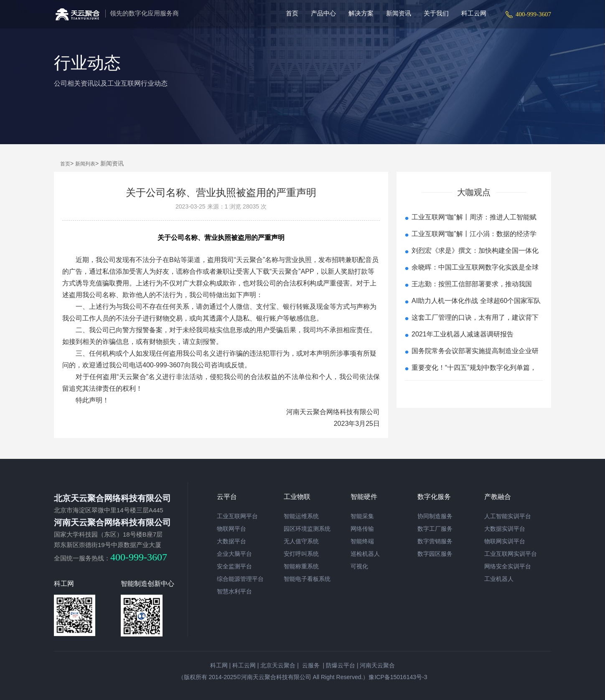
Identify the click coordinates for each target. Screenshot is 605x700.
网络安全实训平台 (508, 566)
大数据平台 (231, 541)
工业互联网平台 (237, 516)
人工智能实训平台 (508, 516)
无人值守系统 (301, 541)
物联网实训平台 (505, 541)
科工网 (219, 665)
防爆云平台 (341, 665)
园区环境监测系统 (307, 529)
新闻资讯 (399, 13)
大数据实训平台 (505, 529)
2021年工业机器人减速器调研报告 (463, 334)
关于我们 (436, 13)
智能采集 (362, 516)
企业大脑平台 (234, 554)
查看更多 (474, 391)
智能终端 (362, 541)
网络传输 (362, 529)
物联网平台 (231, 529)
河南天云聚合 (377, 665)
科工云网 (474, 13)
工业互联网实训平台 (511, 554)
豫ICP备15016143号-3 (398, 677)
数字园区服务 (435, 554)
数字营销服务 (435, 541)
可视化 (359, 566)
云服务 (310, 665)
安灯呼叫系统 (301, 554)
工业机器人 (499, 579)
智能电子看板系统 (307, 579)
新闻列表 (85, 164)
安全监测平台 (234, 566)
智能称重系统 (301, 566)
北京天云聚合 (278, 665)
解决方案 (361, 13)
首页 (292, 13)
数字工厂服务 (435, 529)
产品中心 (323, 13)
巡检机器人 (365, 554)
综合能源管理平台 (240, 579)
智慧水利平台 (234, 591)
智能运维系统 (301, 516)
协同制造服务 (435, 516)
